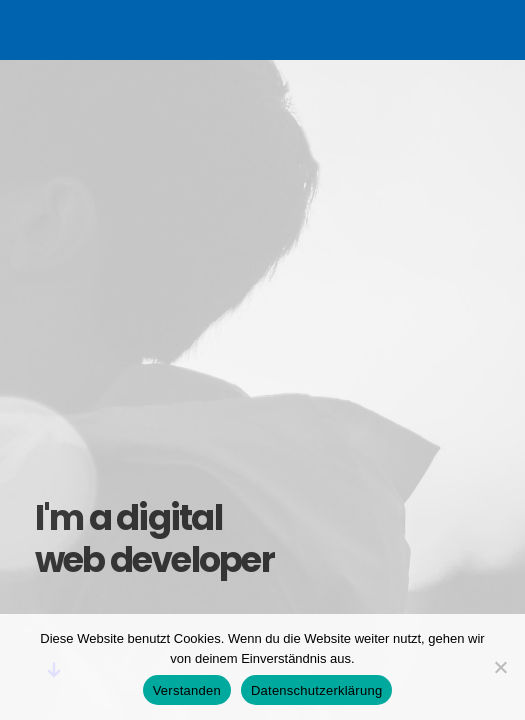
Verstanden (187, 690)
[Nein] (500, 667)
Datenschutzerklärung (316, 690)
